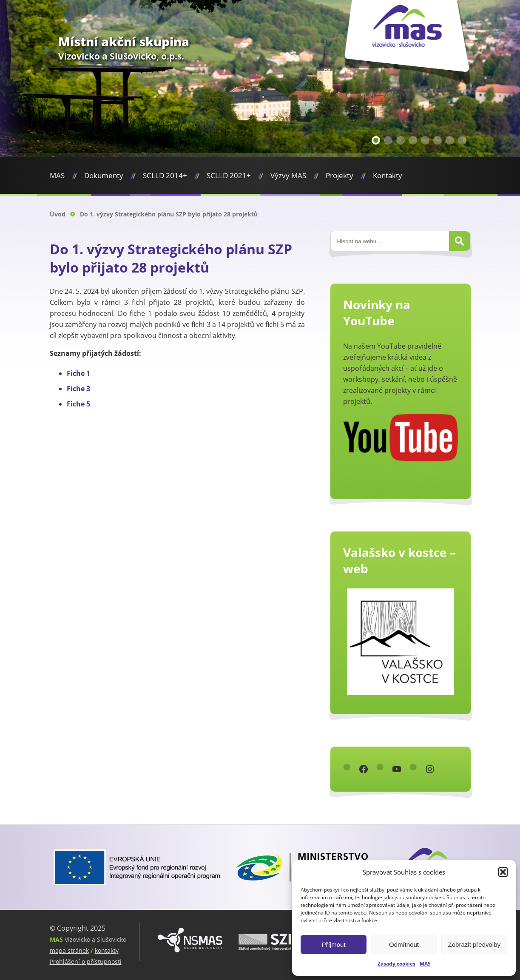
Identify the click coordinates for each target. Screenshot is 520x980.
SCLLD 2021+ (229, 175)
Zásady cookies (396, 964)
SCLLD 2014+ (165, 175)
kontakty (107, 950)
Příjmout (334, 944)
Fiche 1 (78, 373)
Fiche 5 (78, 404)
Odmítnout (404, 944)
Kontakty (388, 175)
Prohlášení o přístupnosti (86, 962)
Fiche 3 (78, 389)
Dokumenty (104, 175)
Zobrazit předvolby (474, 944)
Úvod (58, 214)
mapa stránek (69, 950)
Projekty (340, 175)
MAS (425, 964)
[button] (503, 872)
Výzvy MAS (288, 175)
